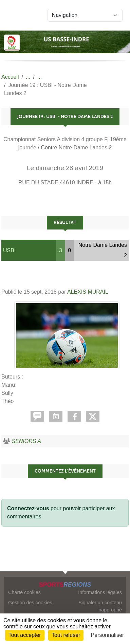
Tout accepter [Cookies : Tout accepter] (25, 635)
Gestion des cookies (30, 603)
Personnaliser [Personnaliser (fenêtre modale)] (108, 635)
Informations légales (100, 592)
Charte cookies (24, 592)
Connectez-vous (28, 508)
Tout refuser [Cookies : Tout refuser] (66, 635)
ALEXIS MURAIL (88, 292)
